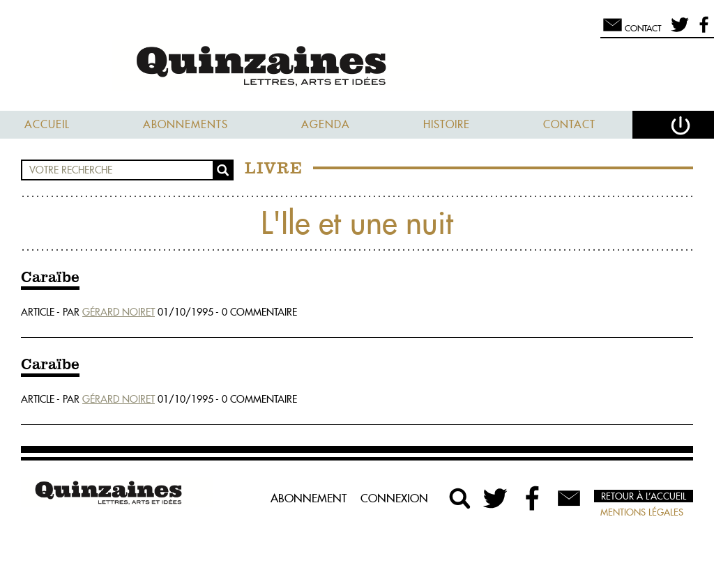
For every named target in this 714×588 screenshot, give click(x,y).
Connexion (394, 498)
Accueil (47, 124)
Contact (569, 124)
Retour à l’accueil (644, 496)
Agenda (326, 124)
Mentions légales (642, 512)
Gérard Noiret (119, 312)
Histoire (447, 124)
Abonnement (309, 498)
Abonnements (185, 124)
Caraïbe (50, 278)
